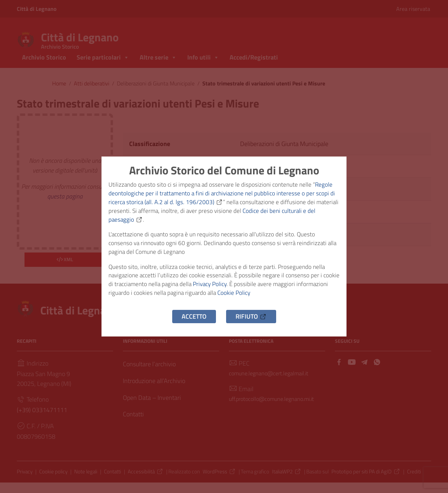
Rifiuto (251, 323)
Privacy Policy (233, 289)
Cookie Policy (272, 298)
